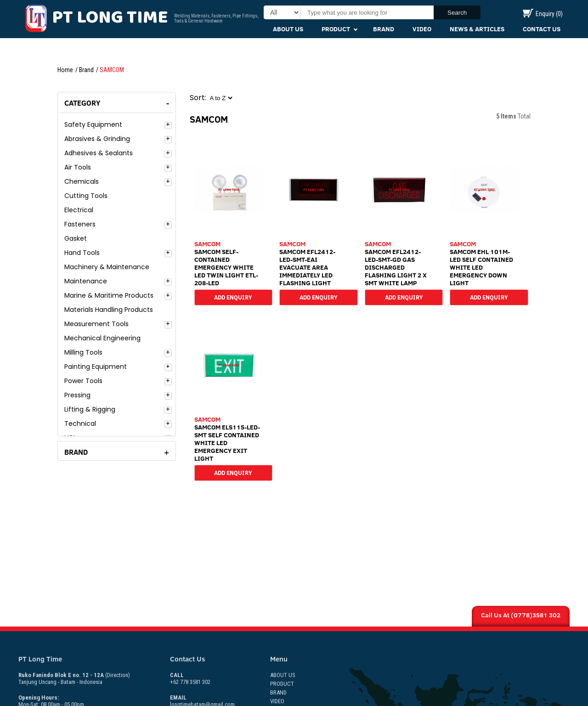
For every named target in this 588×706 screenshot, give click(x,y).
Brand (384, 29)
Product (336, 29)
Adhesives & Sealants (99, 153)
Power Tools (83, 381)
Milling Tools (83, 352)
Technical (80, 424)
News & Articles (477, 29)
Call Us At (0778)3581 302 (521, 615)
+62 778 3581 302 (190, 678)
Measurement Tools (96, 324)
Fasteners (80, 224)
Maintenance (86, 281)
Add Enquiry (233, 297)
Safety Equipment (93, 124)
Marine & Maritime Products (109, 295)
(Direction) (118, 675)
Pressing (77, 395)
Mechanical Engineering (102, 338)
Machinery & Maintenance (107, 267)
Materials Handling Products (109, 310)
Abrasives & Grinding (97, 139)
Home (65, 70)
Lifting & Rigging (90, 409)
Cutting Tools (86, 196)
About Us (288, 29)
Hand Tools (82, 253)
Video (422, 29)
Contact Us (542, 29)
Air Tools (78, 167)
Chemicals (82, 181)
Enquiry (543, 14)
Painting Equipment (96, 367)
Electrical (79, 210)
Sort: (198, 98)
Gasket (76, 238)
